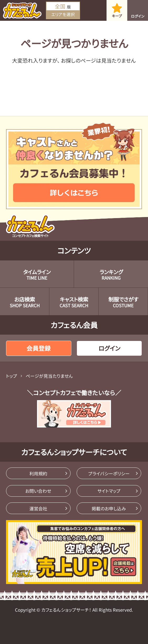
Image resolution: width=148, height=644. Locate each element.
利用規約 (38, 473)
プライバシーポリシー (109, 473)
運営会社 (38, 508)
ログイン (138, 16)
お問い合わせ (38, 491)
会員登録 (39, 348)
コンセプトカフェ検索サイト (30, 226)
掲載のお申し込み (109, 508)
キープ (117, 16)
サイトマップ (109, 491)
